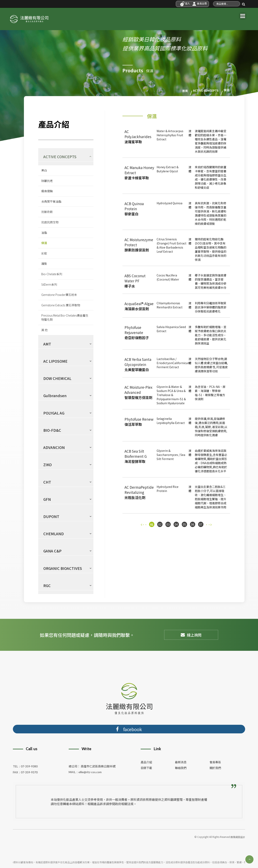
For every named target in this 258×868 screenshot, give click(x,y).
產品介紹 (146, 762)
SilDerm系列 (49, 284)
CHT (47, 482)
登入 (185, 3)
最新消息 (181, 762)
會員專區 (215, 762)
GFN (47, 499)
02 (160, 524)
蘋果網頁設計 (238, 837)
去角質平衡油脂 (51, 201)
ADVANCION (54, 447)
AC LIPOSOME (55, 361)
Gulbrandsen (55, 395)
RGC (47, 585)
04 (176, 524)
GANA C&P (52, 551)
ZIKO (48, 464)
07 (201, 524)
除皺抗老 (47, 180)
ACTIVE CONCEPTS (60, 156)
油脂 (44, 232)
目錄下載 (146, 767)
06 (193, 524)
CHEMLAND (54, 533)
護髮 (44, 263)
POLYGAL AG (54, 412)
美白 (44, 170)
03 (168, 524)
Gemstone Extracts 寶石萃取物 (61, 305)
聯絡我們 (181, 767)
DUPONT (51, 516)
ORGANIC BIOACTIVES (63, 568)
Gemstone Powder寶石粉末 (59, 294)
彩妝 (44, 253)
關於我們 (215, 767)
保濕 (44, 243)
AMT (47, 343)
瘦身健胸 (47, 191)
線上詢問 (191, 635)
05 (184, 524)
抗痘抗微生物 (50, 222)
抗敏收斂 (47, 211)
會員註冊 (199, 3)
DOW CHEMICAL (57, 378)
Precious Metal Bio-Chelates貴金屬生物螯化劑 (65, 317)
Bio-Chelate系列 (52, 274)
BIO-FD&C (52, 430)
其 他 (44, 329)
